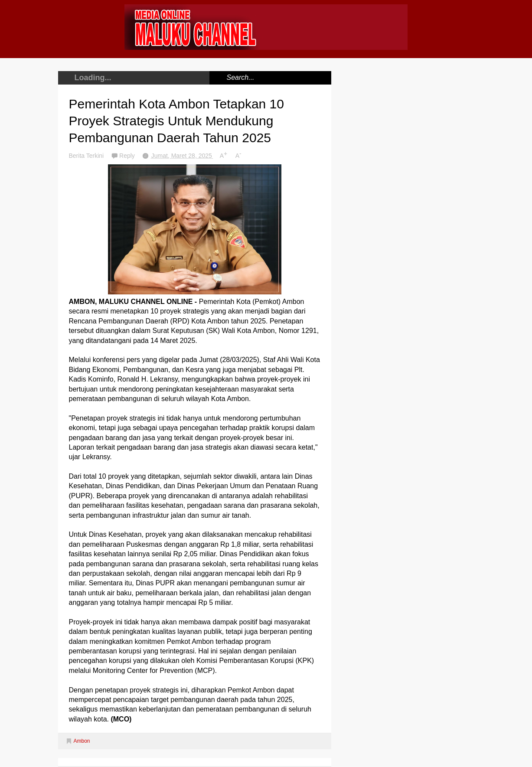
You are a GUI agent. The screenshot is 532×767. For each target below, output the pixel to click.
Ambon (82, 741)
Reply (128, 156)
